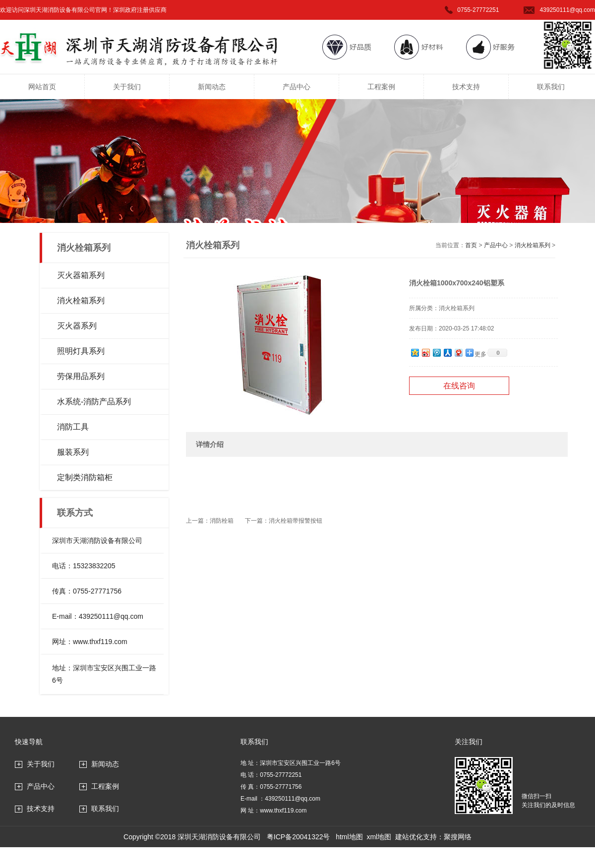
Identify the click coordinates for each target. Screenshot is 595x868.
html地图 (349, 837)
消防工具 (73, 427)
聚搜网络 (458, 837)
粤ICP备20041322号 (298, 837)
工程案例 (381, 87)
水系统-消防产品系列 (94, 402)
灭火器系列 (77, 326)
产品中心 (297, 87)
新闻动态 (212, 87)
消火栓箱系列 (81, 300)
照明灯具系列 (81, 351)
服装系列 (73, 452)
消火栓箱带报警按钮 (296, 521)
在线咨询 (459, 386)
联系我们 (551, 87)
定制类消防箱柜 (85, 477)
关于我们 (127, 87)
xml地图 (379, 837)
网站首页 (42, 87)
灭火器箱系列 (81, 275)
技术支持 (466, 87)
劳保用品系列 (81, 376)
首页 (471, 245)
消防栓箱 (222, 521)
